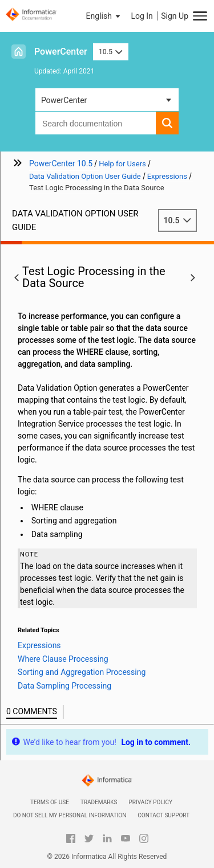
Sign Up (175, 16)
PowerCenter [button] (64, 100)
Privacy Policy (151, 802)
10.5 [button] (111, 52)
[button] (104, 16)
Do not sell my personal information (70, 815)
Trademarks (99, 802)
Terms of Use (50, 802)
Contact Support (163, 815)
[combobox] (96, 123)
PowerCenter (61, 52)
